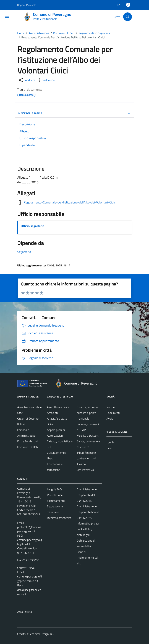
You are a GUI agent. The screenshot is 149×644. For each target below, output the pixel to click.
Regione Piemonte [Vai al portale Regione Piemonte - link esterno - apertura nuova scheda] (27, 5)
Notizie (111, 407)
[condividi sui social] (26, 80)
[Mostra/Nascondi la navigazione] (7, 16)
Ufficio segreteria (32, 226)
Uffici (20, 413)
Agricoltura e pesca (58, 407)
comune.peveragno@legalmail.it (30, 542)
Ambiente (53, 413)
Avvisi (110, 418)
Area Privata (25, 612)
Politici (21, 424)
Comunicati (113, 413)
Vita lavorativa (85, 470)
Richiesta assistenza (59, 518)
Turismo (81, 464)
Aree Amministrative (29, 407)
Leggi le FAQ (54, 489)
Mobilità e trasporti (88, 436)
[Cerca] (127, 17)
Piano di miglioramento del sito (87, 558)
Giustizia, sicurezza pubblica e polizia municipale (88, 413)
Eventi (110, 448)
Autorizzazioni (55, 436)
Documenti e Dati (28, 447)
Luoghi (110, 442)
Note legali (83, 535)
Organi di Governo (28, 418)
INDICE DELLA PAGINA (75, 113)
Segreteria (24, 252)
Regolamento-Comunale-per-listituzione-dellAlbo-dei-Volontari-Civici (70, 202)
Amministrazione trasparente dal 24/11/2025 (87, 495)
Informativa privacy (88, 523)
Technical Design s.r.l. (41, 634)
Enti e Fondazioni (27, 441)
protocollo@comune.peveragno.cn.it (30, 529)
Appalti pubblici (56, 430)
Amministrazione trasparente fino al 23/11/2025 (88, 512)
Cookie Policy (84, 529)
